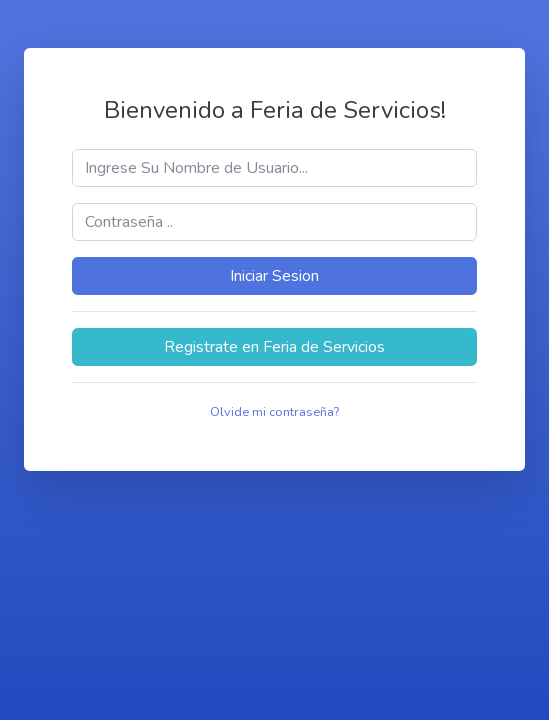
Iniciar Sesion (274, 276)
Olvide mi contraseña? (274, 412)
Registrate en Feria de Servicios (274, 347)
